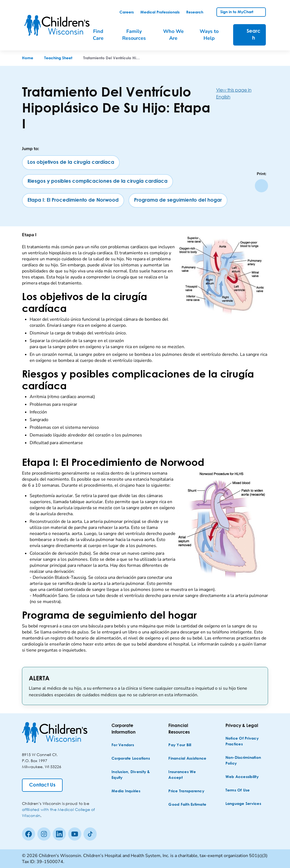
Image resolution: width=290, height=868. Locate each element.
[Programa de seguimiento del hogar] (178, 200)
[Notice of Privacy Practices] (246, 742)
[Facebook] (29, 834)
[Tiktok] (90, 834)
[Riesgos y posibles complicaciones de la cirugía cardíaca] (97, 181)
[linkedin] (59, 834)
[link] (127, 12)
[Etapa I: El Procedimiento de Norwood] (73, 200)
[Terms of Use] (238, 790)
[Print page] (261, 186)
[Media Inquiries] (126, 791)
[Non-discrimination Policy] (246, 761)
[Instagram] (44, 834)
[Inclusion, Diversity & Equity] (132, 775)
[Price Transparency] (186, 791)
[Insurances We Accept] (189, 775)
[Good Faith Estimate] (187, 805)
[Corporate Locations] (131, 759)
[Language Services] (243, 804)
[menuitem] (101, 35)
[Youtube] (75, 834)
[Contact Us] (42, 785)
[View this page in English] (242, 93)
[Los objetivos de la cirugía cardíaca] (71, 163)
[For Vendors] (123, 745)
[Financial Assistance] (187, 759)
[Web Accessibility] (242, 777)
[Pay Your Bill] (180, 745)
